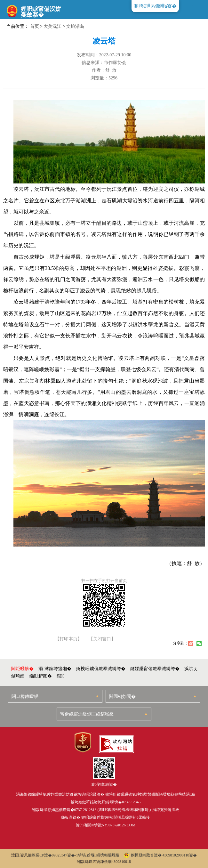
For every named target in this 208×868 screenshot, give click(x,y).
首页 (35, 26)
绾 (60, 676)
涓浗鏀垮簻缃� (55, 669)
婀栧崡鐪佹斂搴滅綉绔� (101, 669)
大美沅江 (52, 26)
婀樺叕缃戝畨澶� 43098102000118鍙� (160, 855)
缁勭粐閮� (41, 676)
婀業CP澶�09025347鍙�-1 (55, 855)
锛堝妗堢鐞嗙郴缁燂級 (99, 855)
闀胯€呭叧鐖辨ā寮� (155, 6)
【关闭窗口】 (102, 639)
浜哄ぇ (191, 669)
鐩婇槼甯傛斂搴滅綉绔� (155, 669)
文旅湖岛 (75, 26)
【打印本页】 (68, 639)
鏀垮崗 (18, 676)
